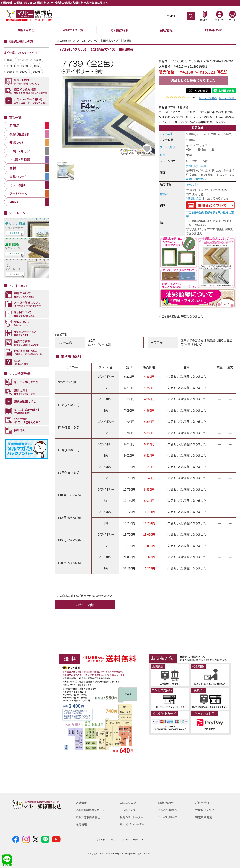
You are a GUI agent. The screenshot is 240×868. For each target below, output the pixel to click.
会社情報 (166, 30)
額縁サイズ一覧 (73, 30)
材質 (163, 155)
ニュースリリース (168, 817)
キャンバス (193, 184)
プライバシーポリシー (133, 839)
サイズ (21, 59)
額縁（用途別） (27, 30)
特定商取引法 (204, 817)
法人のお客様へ (168, 810)
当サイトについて (105, 839)
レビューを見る (206, 98)
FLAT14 (11, 66)
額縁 (9, 59)
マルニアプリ (128, 810)
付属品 (164, 194)
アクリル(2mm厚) (197, 166)
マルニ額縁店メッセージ (91, 810)
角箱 (36, 66)
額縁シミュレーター (132, 817)
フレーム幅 (167, 134)
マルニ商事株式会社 (89, 817)
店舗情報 (82, 802)
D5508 (11, 72)
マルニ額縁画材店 (66, 41)
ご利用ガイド (120, 30)
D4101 (37, 72)
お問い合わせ (213, 30)
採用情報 (82, 824)
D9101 (25, 66)
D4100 (24, 72)
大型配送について (207, 810)
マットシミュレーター (133, 824)
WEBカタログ (129, 802)
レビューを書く (227, 98)
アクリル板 (35, 59)
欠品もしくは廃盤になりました (193, 80)
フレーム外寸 (168, 147)
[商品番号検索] (191, 16)
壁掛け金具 (195, 198)
